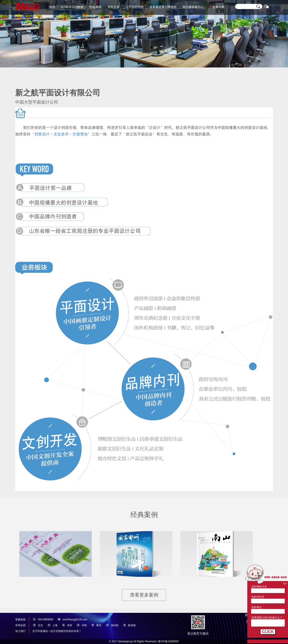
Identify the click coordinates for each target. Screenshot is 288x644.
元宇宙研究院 (134, 7)
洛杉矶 (115, 625)
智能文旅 (113, 7)
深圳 (70, 625)
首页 (52, 7)
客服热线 (20, 620)
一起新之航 (217, 7)
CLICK (268, 632)
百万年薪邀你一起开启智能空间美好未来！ (57, 631)
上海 (55, 625)
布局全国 (20, 625)
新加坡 (132, 625)
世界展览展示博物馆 (163, 7)
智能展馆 (95, 7)
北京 (40, 625)
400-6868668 (45, 620)
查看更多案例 (144, 595)
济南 (84, 625)
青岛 (99, 625)
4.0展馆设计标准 (72, 7)
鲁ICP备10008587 (168, 641)
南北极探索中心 (193, 7)
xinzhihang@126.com (75, 620)
